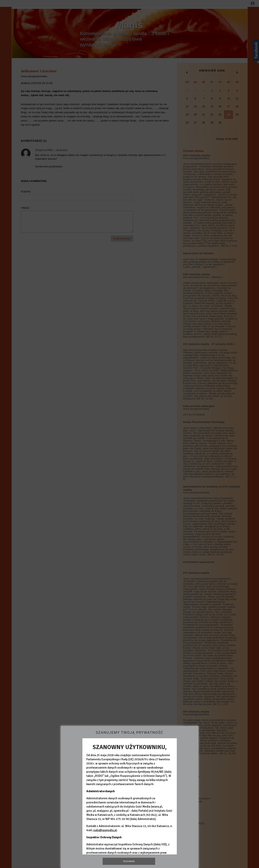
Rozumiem (129, 861)
